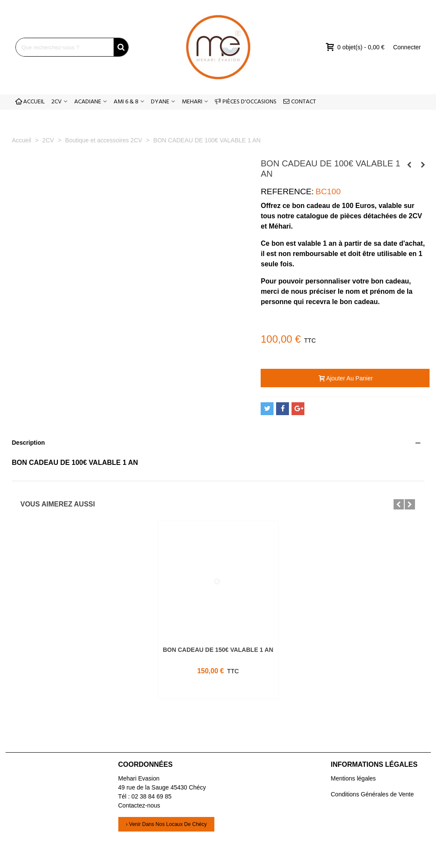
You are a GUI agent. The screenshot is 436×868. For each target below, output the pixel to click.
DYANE (160, 102)
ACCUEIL (30, 102)
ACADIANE (88, 102)
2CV (57, 102)
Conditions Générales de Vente (373, 794)
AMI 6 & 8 (126, 102)
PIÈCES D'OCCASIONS (246, 102)
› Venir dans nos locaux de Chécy (167, 824)
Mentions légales (353, 778)
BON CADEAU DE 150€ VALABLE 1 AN (218, 650)
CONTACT (300, 102)
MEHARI (192, 102)
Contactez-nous (139, 805)
